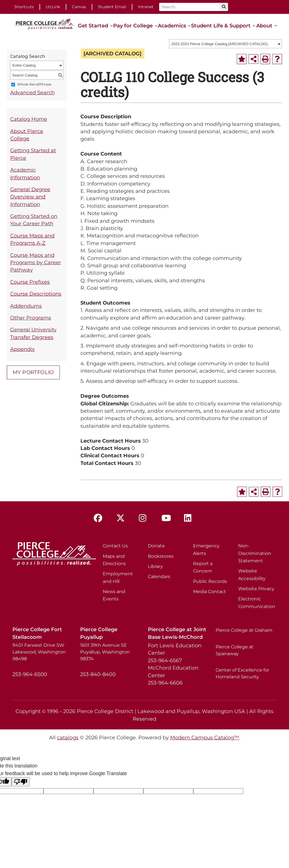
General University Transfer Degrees (33, 333)
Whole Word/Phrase (34, 85)
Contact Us (115, 546)
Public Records (210, 581)
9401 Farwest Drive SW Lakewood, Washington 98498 (39, 652)
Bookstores (161, 556)
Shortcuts (24, 7)
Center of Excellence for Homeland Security (242, 673)
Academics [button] (172, 26)
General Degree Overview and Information (30, 197)
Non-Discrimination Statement (255, 553)
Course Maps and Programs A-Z (32, 239)
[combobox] (225, 44)
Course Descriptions (36, 294)
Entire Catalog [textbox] (24, 65)
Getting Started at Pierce (33, 154)
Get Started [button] (93, 26)
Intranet (146, 7)
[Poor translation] (21, 782)
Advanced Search (32, 92)
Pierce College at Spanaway (235, 650)
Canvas (79, 7)
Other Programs (31, 318)
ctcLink (53, 7)
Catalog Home (29, 119)
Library (155, 566)
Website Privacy (256, 589)
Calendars (159, 577)
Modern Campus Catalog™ (205, 737)
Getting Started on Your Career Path (34, 220)
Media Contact (210, 592)
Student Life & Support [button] (221, 26)
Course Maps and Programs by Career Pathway (36, 263)
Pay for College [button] (133, 26)
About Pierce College (27, 135)
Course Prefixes (30, 282)
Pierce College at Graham (244, 630)
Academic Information (25, 173)
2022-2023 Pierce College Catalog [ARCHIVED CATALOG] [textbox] (219, 44)
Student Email (112, 7)
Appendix (22, 349)
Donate (156, 546)
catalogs (68, 737)
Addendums (26, 306)
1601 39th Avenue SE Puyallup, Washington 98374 (105, 652)
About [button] (264, 26)
